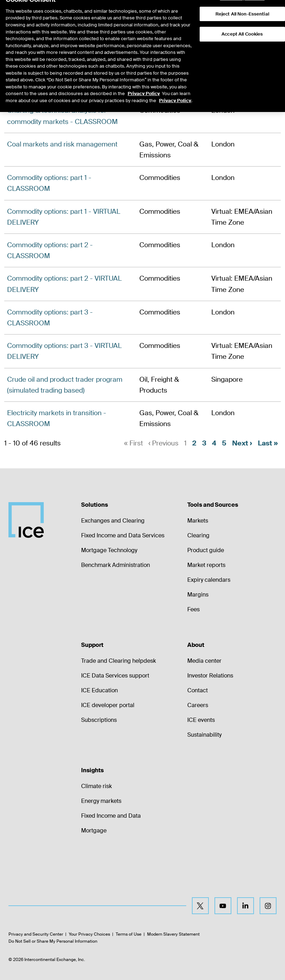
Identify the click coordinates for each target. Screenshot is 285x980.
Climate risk (96, 786)
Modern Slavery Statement (173, 935)
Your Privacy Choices (89, 935)
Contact (198, 690)
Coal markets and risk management (62, 144)
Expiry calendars (209, 580)
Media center (204, 661)
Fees (193, 609)
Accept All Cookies (242, 20)
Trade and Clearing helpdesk (119, 661)
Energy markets (101, 801)
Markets (198, 521)
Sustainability (204, 735)
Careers (198, 705)
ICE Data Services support (115, 676)
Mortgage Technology (109, 550)
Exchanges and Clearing (113, 521)
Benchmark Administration (116, 565)
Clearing (198, 535)
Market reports (206, 565)
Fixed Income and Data (111, 816)
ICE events (201, 720)
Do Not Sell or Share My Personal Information (53, 941)
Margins (198, 595)
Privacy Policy (144, 79)
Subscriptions (99, 720)
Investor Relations (210, 676)
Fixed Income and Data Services (123, 535)
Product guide (206, 550)
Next (242, 443)
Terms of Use (129, 935)
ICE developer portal (108, 705)
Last (268, 443)
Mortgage (94, 831)
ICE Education (99, 690)
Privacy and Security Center (36, 935)
